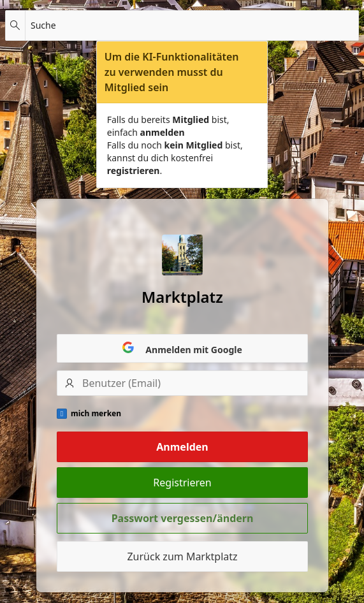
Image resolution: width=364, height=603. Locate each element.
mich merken (96, 414)
